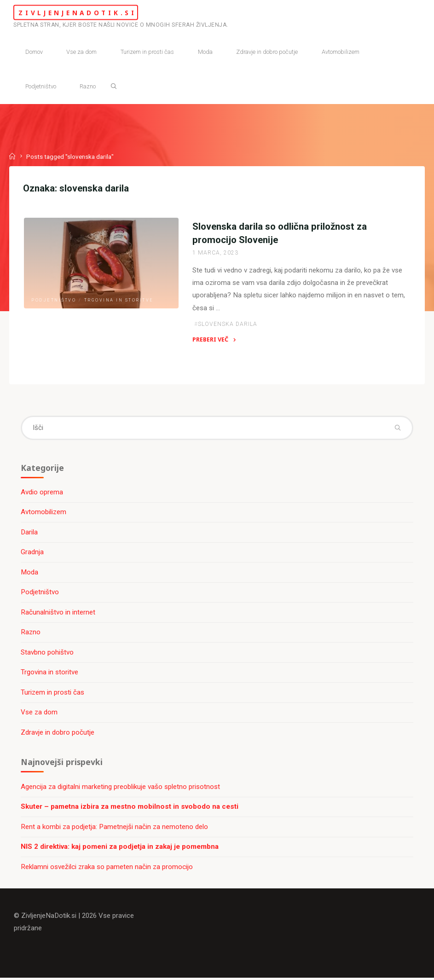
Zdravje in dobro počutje (58, 734)
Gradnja (33, 553)
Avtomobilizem (44, 513)
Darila (30, 533)
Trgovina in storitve (119, 300)
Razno (31, 633)
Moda (30, 574)
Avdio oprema (42, 493)
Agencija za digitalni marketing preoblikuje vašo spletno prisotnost (121, 788)
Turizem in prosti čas (53, 694)
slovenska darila (228, 325)
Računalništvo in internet (58, 614)
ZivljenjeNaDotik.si (83, 12)
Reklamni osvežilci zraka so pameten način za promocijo (107, 869)
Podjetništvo (54, 300)
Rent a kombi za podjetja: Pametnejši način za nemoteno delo (115, 829)
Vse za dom (40, 713)
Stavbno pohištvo (48, 654)
